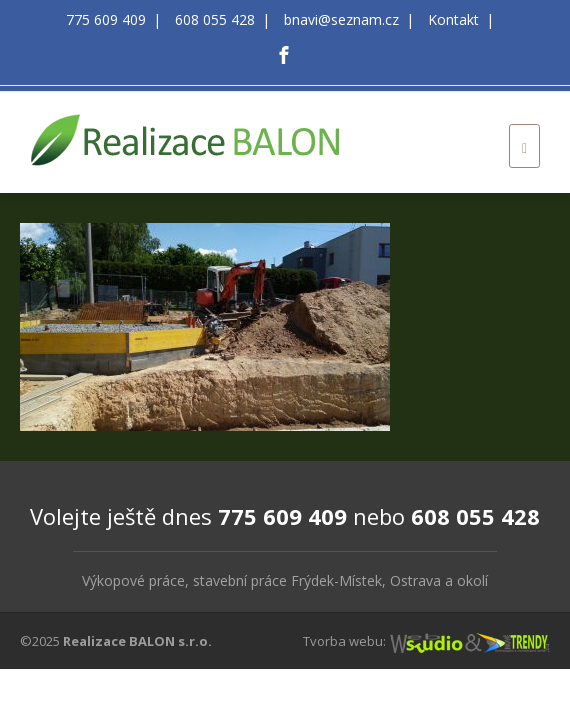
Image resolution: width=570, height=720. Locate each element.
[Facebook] (284, 55)
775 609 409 (106, 19)
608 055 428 (215, 19)
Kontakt (453, 19)
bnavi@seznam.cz (341, 19)
